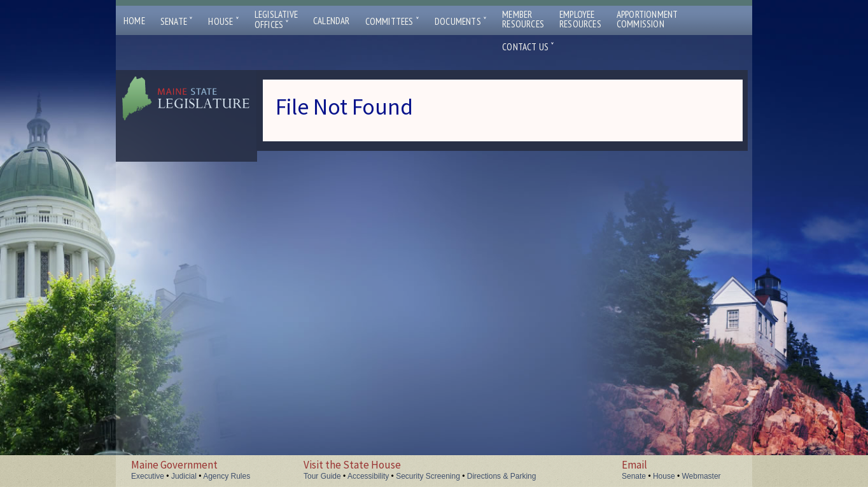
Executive (148, 476)
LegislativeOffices (276, 20)
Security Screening (428, 476)
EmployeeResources (580, 19)
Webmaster (701, 476)
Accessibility (368, 476)
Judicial (184, 476)
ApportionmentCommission (647, 19)
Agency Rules (227, 476)
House (223, 21)
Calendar (332, 21)
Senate (177, 21)
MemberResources (523, 19)
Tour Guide (322, 476)
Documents (461, 21)
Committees (392, 21)
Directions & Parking (502, 476)
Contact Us (528, 47)
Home (134, 21)
